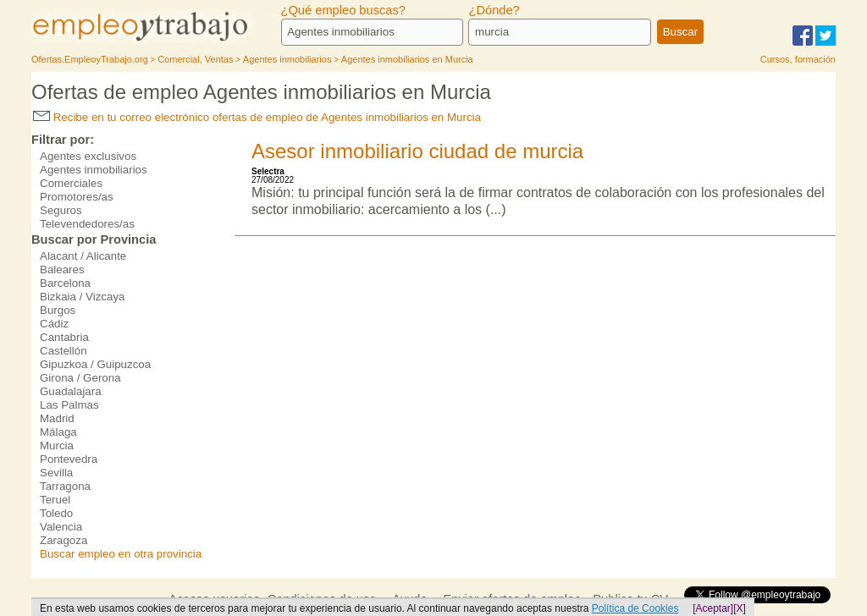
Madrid (57, 418)
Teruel (55, 500)
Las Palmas (69, 405)
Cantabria (64, 337)
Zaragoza (64, 540)
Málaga (58, 432)
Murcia (57, 445)
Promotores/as (77, 197)
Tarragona (65, 486)
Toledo (56, 513)
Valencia (61, 527)
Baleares (62, 269)
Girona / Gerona (80, 378)
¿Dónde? (494, 10)
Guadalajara (71, 391)
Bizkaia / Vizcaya (83, 297)
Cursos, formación (798, 59)
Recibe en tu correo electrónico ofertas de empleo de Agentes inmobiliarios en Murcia (257, 117)
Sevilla (56, 473)
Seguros (61, 210)
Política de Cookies (635, 608)
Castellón (64, 351)
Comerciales (71, 183)
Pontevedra (69, 459)
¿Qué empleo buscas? (343, 10)
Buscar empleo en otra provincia (121, 554)
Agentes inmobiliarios (94, 170)
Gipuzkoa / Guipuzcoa (95, 364)
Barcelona (65, 283)
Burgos (58, 310)
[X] (740, 608)
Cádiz (54, 324)
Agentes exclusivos (88, 156)
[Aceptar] (713, 608)
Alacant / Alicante (83, 256)
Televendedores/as (87, 224)
